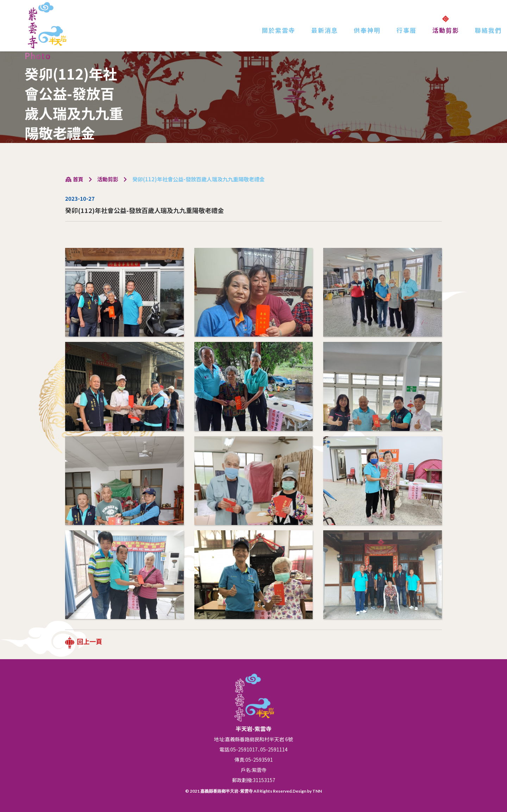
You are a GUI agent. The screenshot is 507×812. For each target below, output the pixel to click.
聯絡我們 (488, 30)
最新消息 (325, 30)
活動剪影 (446, 30)
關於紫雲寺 (279, 30)
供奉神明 (367, 30)
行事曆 (406, 30)
